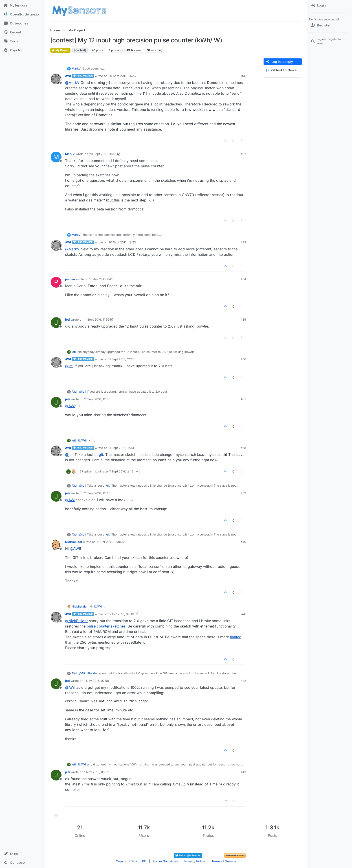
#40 (243, 542)
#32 (243, 154)
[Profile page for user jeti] (56, 323)
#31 (244, 76)
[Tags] (22, 41)
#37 (243, 399)
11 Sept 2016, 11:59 (97, 319)
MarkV (76, 68)
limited (236, 637)
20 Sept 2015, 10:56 (103, 154)
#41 (244, 614)
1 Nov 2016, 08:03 (97, 772)
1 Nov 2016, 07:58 (97, 681)
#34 (243, 279)
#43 (243, 772)
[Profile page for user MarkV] (56, 157)
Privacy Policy (195, 861)
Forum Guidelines (165, 861)
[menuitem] (330, 5)
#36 (243, 359)
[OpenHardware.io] (22, 14)
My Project (60, 50)
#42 (243, 681)
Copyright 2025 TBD (131, 861)
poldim (70, 279)
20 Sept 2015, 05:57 (122, 76)
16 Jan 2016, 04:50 (102, 279)
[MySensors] (22, 5)
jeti (67, 319)
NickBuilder (74, 542)
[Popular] (22, 50)
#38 (243, 448)
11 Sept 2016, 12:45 (97, 493)
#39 (243, 493)
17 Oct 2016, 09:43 (121, 614)
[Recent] (22, 32)
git (101, 455)
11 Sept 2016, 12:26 (121, 359)
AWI (68, 76)
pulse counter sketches (106, 626)
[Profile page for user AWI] (56, 79)
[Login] (330, 5)
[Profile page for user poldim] (56, 282)
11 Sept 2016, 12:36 (97, 399)
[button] (22, 854)
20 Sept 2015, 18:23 (122, 242)
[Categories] (22, 23)
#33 (243, 242)
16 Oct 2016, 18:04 (109, 542)
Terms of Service (224, 861)
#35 (243, 319)
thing (80, 109)
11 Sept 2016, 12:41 (121, 448)
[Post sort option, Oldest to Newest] (283, 70)
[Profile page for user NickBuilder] (56, 545)
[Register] (330, 25)
